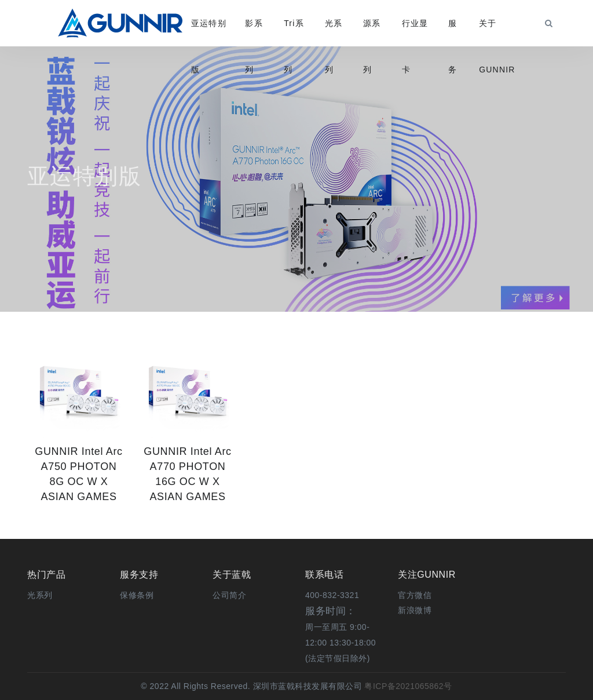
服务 (453, 32)
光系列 (334, 32)
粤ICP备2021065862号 (407, 686)
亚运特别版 (209, 32)
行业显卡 (415, 32)
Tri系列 (294, 32)
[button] (415, 595)
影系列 (254, 32)
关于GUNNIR (497, 32)
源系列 (372, 32)
